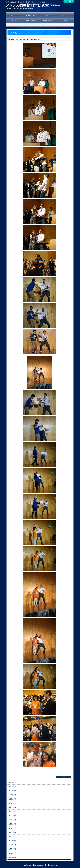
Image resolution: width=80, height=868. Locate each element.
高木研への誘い (31, 15)
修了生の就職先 (48, 21)
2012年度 (13, 828)
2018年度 (13, 803)
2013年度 (13, 824)
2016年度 (13, 811)
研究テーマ (65, 15)
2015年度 (13, 816)
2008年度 (13, 845)
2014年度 (13, 820)
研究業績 (14, 21)
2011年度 (13, 832)
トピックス (14, 15)
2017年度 (13, 807)
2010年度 (13, 836)
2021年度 (13, 791)
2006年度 (13, 853)
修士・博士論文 (31, 21)
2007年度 (13, 849)
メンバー (48, 15)
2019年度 (13, 799)
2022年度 (13, 787)
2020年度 (13, 795)
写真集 (66, 21)
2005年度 (13, 857)
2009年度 (13, 841)
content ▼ (40, 25)
